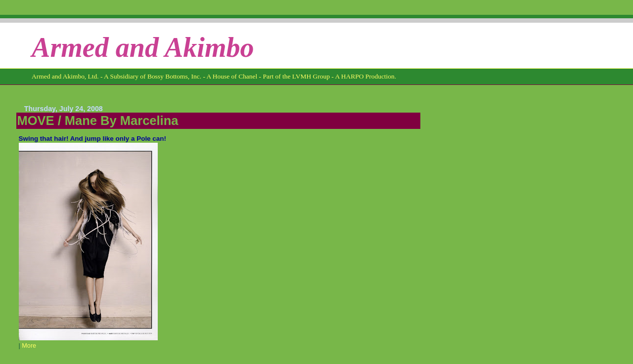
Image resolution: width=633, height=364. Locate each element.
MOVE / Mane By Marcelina (98, 121)
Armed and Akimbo (143, 47)
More (29, 346)
